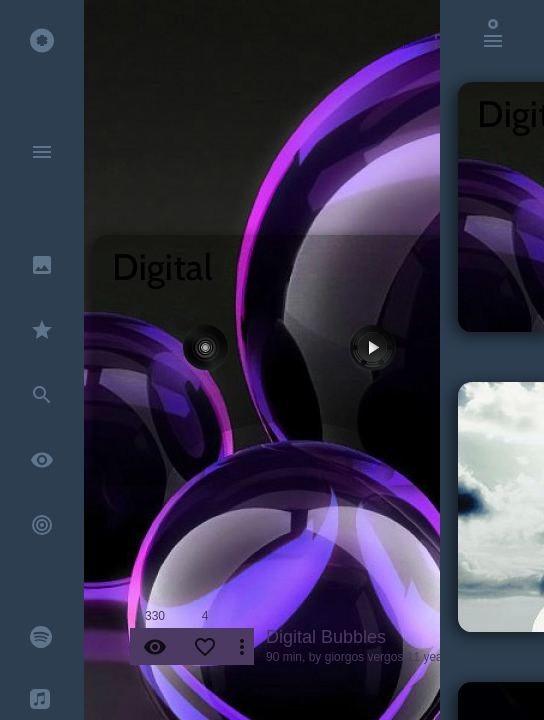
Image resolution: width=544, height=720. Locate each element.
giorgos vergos (364, 657)
